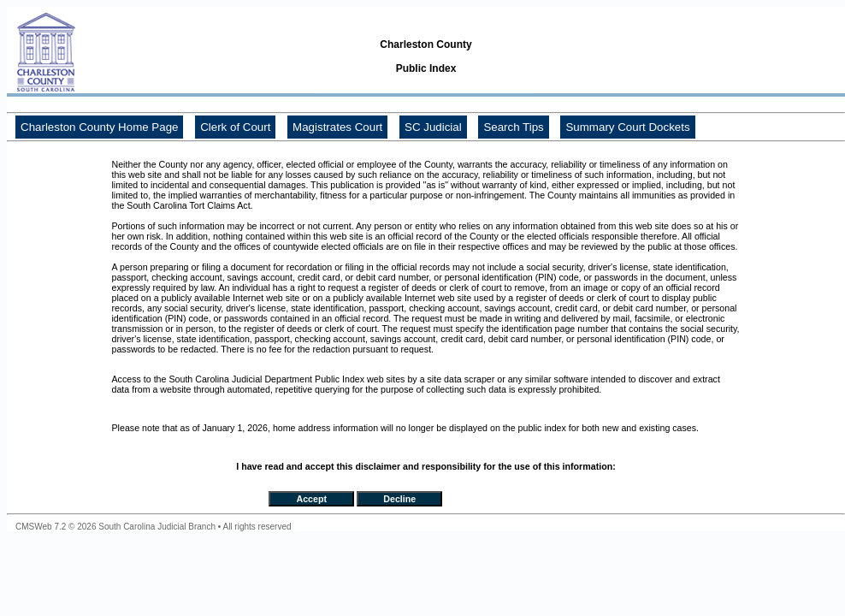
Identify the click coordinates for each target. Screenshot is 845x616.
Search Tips (513, 127)
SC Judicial (433, 127)
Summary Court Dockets (627, 127)
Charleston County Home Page (99, 127)
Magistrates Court (337, 127)
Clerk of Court (235, 127)
